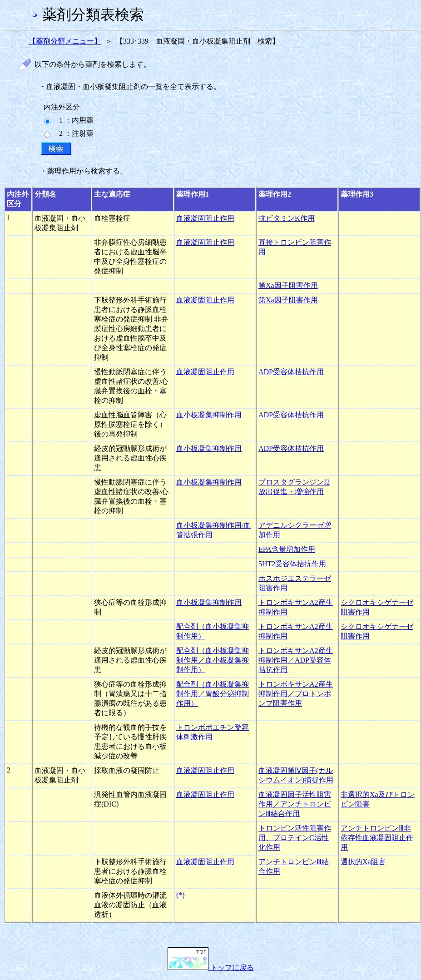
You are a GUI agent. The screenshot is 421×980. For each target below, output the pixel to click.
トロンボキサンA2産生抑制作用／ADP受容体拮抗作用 (296, 660)
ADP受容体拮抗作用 (291, 372)
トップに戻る (211, 968)
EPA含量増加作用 (287, 549)
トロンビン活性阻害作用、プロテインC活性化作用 (295, 838)
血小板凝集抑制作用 (209, 415)
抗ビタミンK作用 (287, 218)
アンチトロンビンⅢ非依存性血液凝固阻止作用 (377, 838)
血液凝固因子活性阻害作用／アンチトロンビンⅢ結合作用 (295, 804)
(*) (181, 895)
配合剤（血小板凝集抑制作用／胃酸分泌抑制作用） (213, 694)
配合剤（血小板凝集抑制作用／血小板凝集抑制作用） (213, 660)
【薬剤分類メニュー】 (65, 41)
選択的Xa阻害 (363, 862)
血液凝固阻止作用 (205, 218)
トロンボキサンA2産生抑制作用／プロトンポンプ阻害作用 (296, 694)
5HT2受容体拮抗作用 (292, 564)
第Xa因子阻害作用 (288, 285)
